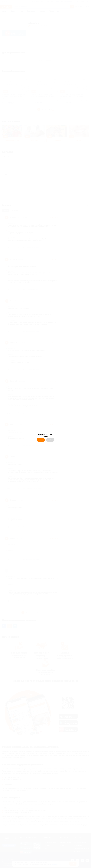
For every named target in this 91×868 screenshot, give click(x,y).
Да (41, 440)
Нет (50, 440)
